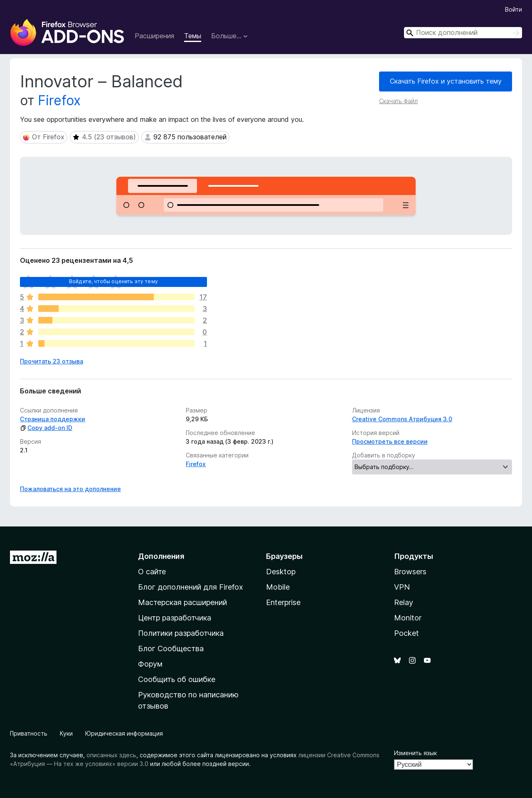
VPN (402, 587)
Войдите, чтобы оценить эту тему (113, 281)
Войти (514, 9)
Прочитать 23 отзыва (52, 361)
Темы (193, 36)
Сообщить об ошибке (177, 679)
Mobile (278, 587)
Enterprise (283, 602)
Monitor (408, 618)
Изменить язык (415, 753)
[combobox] (463, 33)
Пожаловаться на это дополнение (70, 489)
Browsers (410, 572)
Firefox (59, 100)
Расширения (154, 36)
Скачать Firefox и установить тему (446, 81)
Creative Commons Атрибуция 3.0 (402, 419)
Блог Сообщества (171, 649)
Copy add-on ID (46, 428)
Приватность (29, 733)
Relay (404, 602)
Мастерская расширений (182, 602)
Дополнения (161, 556)
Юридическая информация (124, 733)
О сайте (152, 572)
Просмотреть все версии (390, 441)
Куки (66, 733)
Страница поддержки (53, 419)
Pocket (406, 633)
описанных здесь (111, 755)
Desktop (281, 572)
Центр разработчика (175, 618)
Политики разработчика (181, 633)
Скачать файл (398, 101)
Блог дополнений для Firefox (191, 587)
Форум (150, 664)
